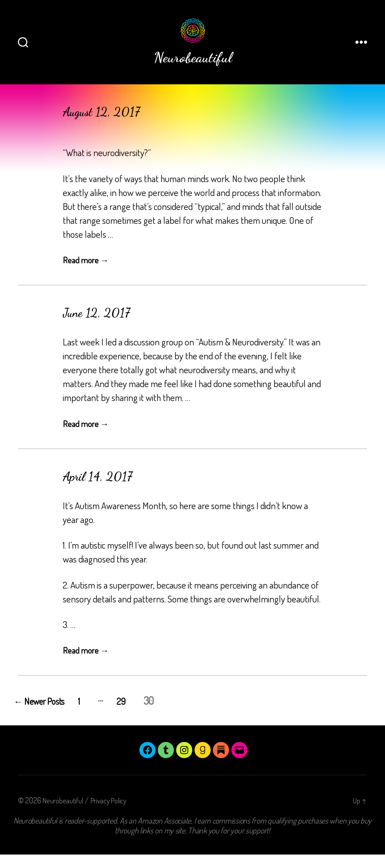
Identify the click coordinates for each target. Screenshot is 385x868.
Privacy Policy (115, 814)
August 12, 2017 (109, 125)
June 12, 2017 (102, 326)
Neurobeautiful (65, 814)
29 (146, 714)
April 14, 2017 (104, 489)
